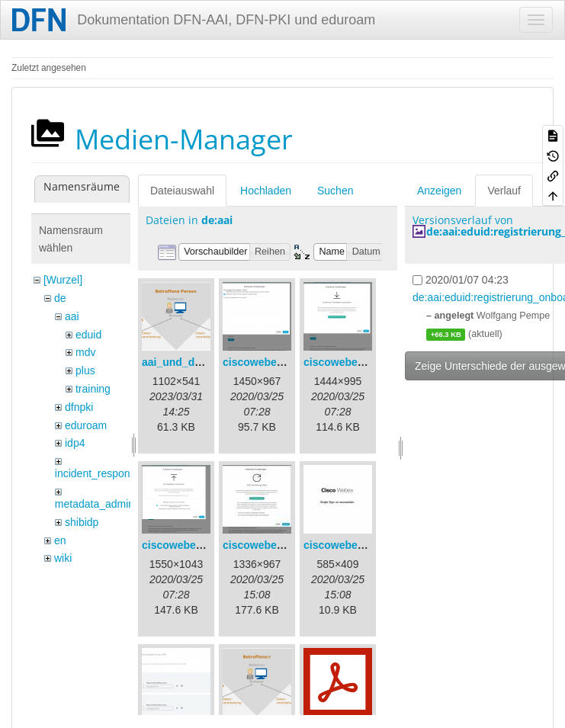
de (60, 298)
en (60, 540)
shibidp (82, 522)
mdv (85, 352)
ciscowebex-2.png (350, 362)
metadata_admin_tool (106, 504)
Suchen (335, 191)
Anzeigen (439, 191)
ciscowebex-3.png (188, 545)
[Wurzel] (63, 280)
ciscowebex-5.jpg (348, 545)
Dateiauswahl (182, 191)
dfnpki (79, 407)
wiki (63, 558)
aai (72, 316)
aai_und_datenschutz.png (207, 362)
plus (85, 370)
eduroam (86, 425)
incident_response (98, 473)
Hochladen (266, 191)
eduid (88, 335)
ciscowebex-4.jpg (267, 545)
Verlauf (504, 191)
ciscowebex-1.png (269, 362)
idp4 (75, 443)
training (93, 389)
